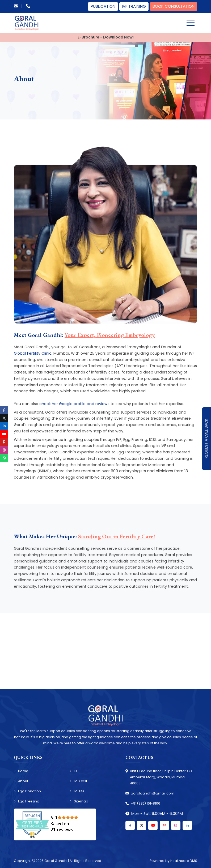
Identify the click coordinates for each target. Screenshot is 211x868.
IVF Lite (77, 791)
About (21, 781)
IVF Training (134, 6)
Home (21, 771)
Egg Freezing (27, 801)
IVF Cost (78, 781)
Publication (103, 6)
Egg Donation (27, 791)
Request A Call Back (206, 439)
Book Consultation (174, 6)
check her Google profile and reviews (74, 404)
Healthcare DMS (184, 861)
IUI (74, 771)
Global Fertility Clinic (33, 353)
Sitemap (79, 801)
